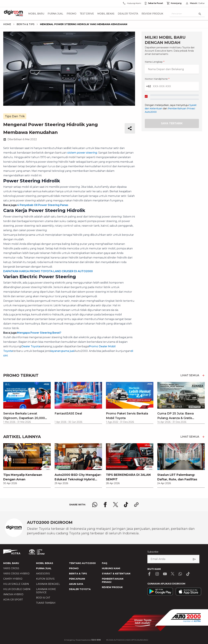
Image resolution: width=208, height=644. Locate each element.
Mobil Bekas (106, 14)
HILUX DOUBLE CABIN (17, 589)
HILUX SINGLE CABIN (16, 584)
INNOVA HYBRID (13, 594)
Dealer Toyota (128, 14)
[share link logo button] (136, 505)
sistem (82, 153)
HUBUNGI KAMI (111, 568)
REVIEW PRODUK (112, 587)
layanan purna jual (62, 351)
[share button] (130, 128)
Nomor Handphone (157, 79)
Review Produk (152, 14)
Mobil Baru (36, 14)
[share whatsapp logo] (95, 505)
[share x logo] (116, 505)
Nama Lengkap (155, 62)
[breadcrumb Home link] (7, 24)
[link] (27, 465)
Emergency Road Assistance (83, 640)
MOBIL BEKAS (45, 563)
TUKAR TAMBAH (46, 603)
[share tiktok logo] (126, 505)
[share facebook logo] (105, 505)
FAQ (105, 563)
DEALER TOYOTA (80, 589)
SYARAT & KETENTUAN (116, 574)
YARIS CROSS (11, 568)
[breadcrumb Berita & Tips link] (25, 24)
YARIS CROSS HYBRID (16, 574)
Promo (71, 14)
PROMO (74, 568)
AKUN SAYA (76, 584)
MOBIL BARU (11, 563)
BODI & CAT (43, 598)
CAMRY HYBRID (13, 579)
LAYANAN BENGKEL (48, 584)
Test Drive (87, 14)
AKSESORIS (43, 574)
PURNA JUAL (44, 568)
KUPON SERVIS (45, 579)
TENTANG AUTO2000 (82, 563)
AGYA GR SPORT (13, 600)
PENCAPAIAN (77, 579)
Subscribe (153, 552)
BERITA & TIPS (78, 574)
